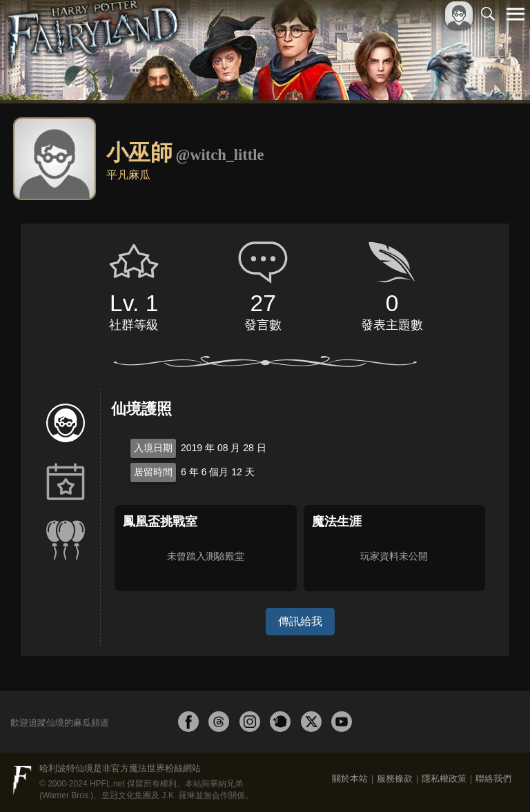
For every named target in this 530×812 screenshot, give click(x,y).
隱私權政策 (444, 779)
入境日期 (153, 448)
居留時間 (153, 472)
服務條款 (395, 779)
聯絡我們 (493, 779)
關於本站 (350, 779)
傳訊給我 (300, 621)
